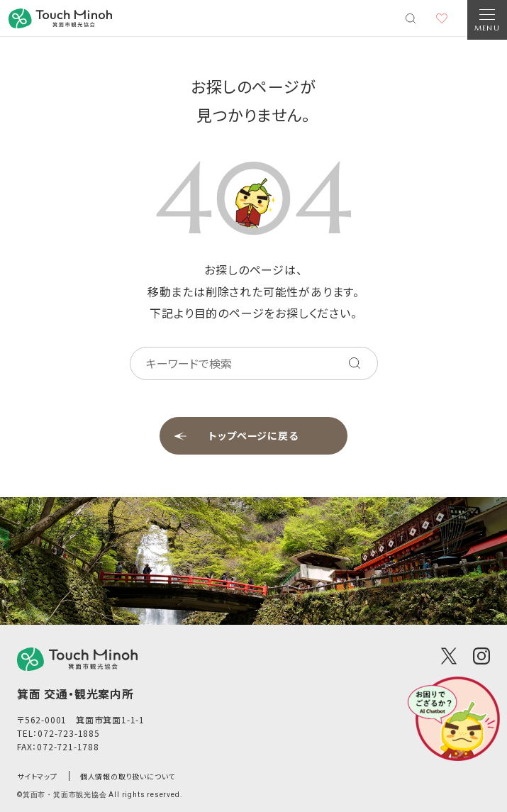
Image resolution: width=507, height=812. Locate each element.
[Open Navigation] (487, 20)
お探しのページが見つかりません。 (253, 100)
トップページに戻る (253, 435)
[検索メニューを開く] (411, 18)
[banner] (60, 18)
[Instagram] (481, 656)
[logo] (77, 659)
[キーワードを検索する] (355, 363)
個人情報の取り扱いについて (128, 776)
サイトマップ (37, 776)
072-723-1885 (69, 733)
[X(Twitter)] (449, 656)
